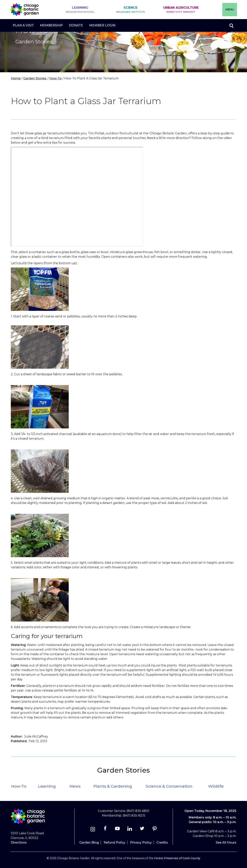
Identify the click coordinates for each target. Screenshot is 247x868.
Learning (80, 10)
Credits (162, 842)
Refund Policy (114, 842)
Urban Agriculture (181, 10)
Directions (19, 842)
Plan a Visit (23, 25)
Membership (51, 25)
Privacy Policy (141, 842)
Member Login (102, 25)
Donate (76, 25)
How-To (55, 78)
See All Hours (226, 842)
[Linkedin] (130, 830)
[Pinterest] (154, 830)
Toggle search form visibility (231, 25)
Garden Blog (89, 842)
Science (131, 10)
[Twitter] (143, 830)
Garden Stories (35, 78)
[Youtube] (117, 830)
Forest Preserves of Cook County (177, 858)
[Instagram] (93, 830)
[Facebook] (105, 830)
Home (16, 78)
